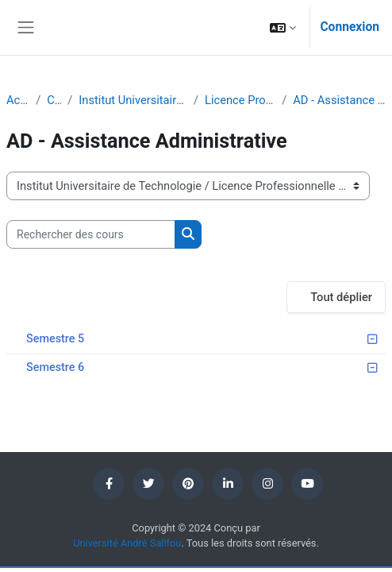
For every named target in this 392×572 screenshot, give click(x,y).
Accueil (18, 100)
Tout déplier (341, 297)
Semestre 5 (55, 339)
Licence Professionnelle (240, 100)
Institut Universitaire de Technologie (133, 100)
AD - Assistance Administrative (339, 100)
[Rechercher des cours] (91, 234)
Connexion (350, 27)
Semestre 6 (55, 367)
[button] (283, 27)
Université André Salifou (127, 543)
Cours (54, 100)
